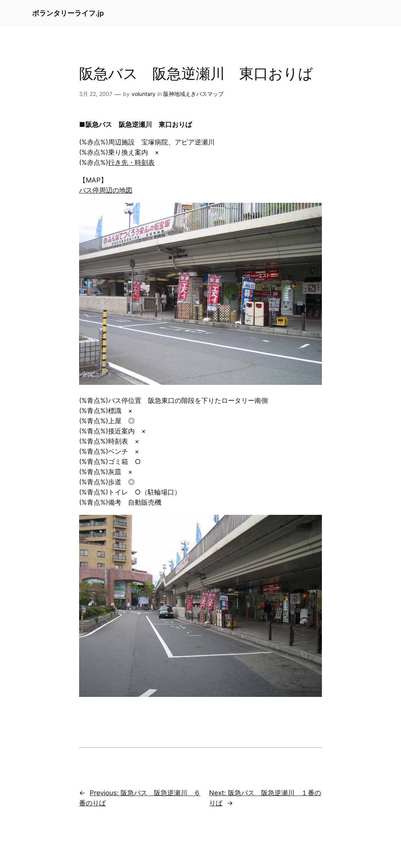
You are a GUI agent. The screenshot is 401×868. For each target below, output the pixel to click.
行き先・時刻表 (131, 162)
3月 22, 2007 (96, 94)
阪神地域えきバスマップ (193, 94)
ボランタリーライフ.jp (68, 13)
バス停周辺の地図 (106, 190)
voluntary (144, 94)
